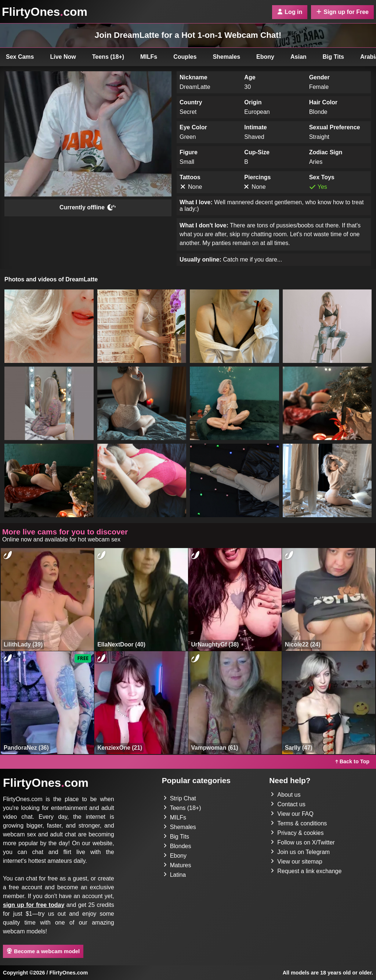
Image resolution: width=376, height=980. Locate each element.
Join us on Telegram (300, 852)
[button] (49, 326)
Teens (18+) (108, 57)
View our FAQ (292, 814)
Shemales (226, 57)
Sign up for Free (342, 12)
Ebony (265, 57)
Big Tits (333, 57)
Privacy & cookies (297, 833)
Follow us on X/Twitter (303, 842)
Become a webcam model (43, 951)
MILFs (149, 57)
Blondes (177, 846)
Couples (185, 57)
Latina (175, 875)
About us (285, 795)
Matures (177, 865)
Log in (290, 12)
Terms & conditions (299, 823)
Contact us (288, 804)
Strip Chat (180, 798)
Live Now (63, 57)
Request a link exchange (306, 871)
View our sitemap (296, 862)
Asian (299, 57)
